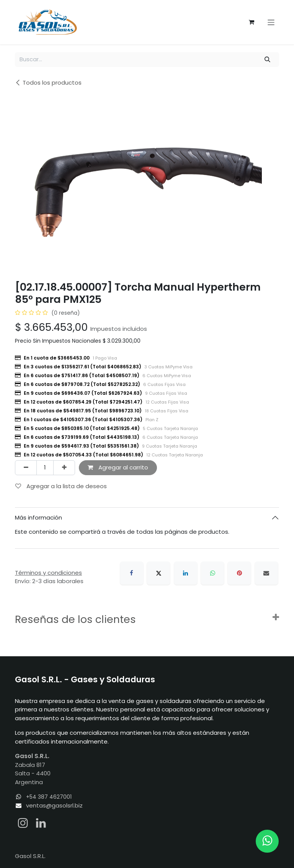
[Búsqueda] (268, 60)
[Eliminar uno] (26, 468)
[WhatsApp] (212, 573)
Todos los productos (48, 83)
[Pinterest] (239, 573)
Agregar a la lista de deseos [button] (61, 486)
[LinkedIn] (186, 573)
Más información (38, 517)
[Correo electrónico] (266, 573)
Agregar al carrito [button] (118, 467)
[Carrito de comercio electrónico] (252, 22)
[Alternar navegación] (271, 22)
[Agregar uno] (64, 468)
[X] (158, 573)
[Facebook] (132, 573)
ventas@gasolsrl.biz (54, 805)
